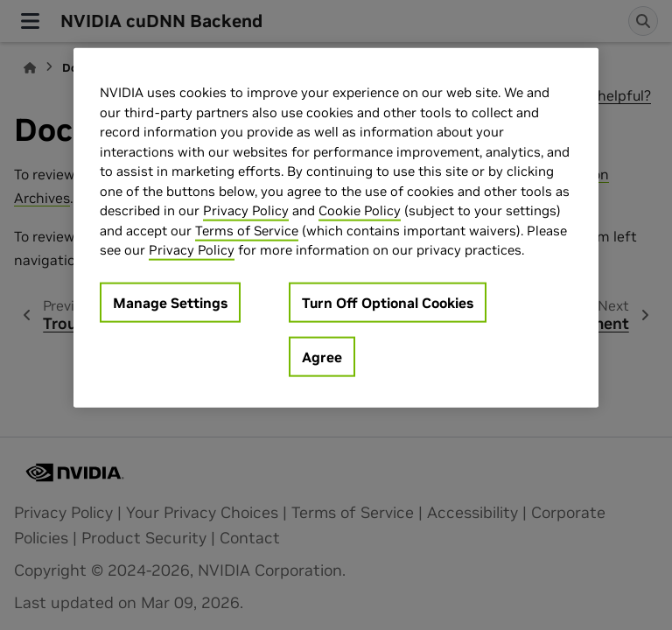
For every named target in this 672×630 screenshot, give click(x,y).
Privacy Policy (246, 210)
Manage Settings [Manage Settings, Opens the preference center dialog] (170, 302)
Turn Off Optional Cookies (388, 302)
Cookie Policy (360, 210)
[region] (336, 228)
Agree (322, 356)
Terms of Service (247, 230)
